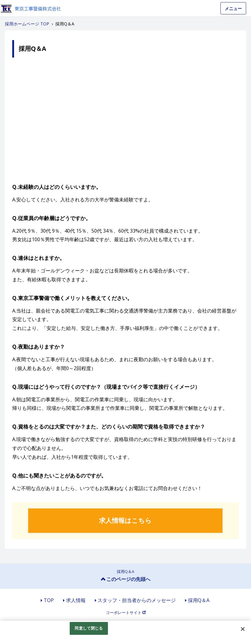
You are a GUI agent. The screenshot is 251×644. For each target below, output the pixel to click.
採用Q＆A (199, 600)
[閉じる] (243, 629)
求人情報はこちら (125, 520)
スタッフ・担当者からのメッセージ (137, 600)
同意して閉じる (89, 628)
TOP (49, 600)
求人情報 (76, 600)
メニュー (233, 8)
